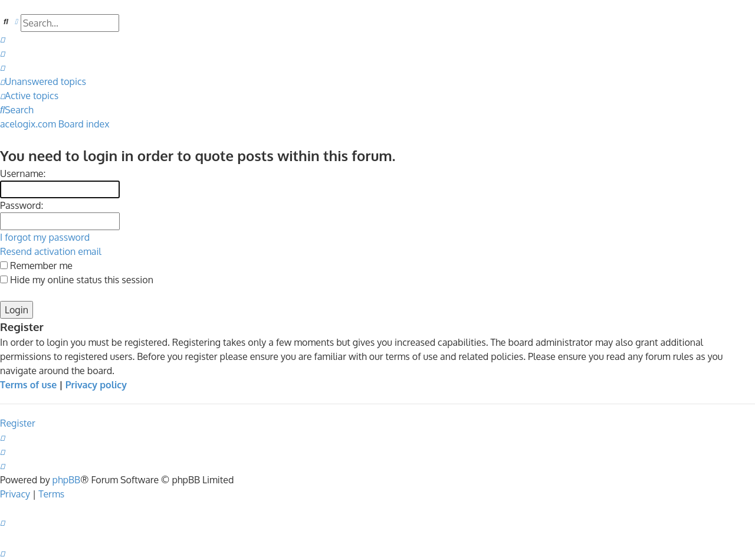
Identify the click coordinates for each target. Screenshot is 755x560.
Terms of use (28, 385)
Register (18, 423)
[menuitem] (2, 39)
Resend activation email (51, 251)
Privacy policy (96, 385)
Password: (22, 205)
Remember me (36, 266)
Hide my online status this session (77, 280)
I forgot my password (45, 237)
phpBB (67, 480)
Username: (23, 173)
